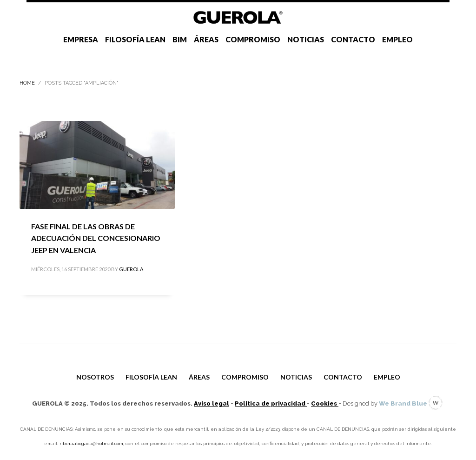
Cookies (325, 403)
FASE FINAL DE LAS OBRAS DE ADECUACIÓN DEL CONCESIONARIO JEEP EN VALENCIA (96, 238)
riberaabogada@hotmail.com (91, 443)
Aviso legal (212, 403)
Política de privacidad (271, 403)
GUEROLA (131, 269)
